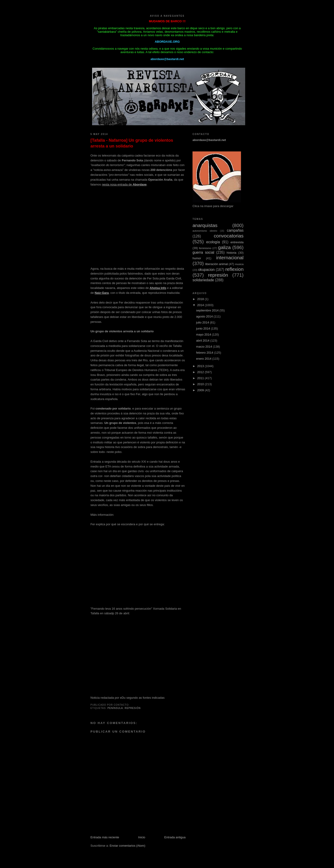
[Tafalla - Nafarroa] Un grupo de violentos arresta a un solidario (132, 143)
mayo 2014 (204, 335)
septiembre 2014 (208, 310)
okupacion (206, 270)
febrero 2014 (205, 353)
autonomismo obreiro (205, 231)
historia (231, 253)
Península (115, 708)
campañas (235, 230)
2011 (201, 378)
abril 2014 (203, 341)
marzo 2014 (205, 347)
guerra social (203, 252)
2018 (201, 299)
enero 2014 (204, 359)
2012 (201, 372)
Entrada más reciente (105, 837)
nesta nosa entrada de (124, 184)
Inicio (142, 837)
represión (133, 708)
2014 (201, 305)
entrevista (237, 242)
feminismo (205, 248)
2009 (201, 390)
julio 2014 (203, 322)
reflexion (234, 269)
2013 (201, 366)
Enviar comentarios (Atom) (127, 846)
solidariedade (203, 280)
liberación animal (217, 264)
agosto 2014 (205, 316)
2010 (201, 384)
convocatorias (229, 236)
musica (239, 264)
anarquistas (205, 225)
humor (197, 258)
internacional (230, 258)
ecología (213, 242)
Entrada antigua (175, 837)
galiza (224, 247)
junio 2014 (204, 328)
